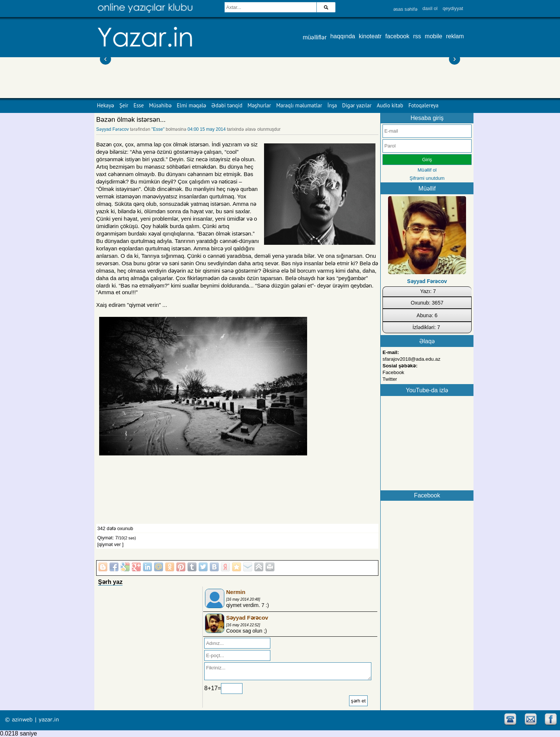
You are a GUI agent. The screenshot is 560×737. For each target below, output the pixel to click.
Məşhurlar (259, 105)
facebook (398, 36)
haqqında (343, 36)
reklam (455, 36)
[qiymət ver (109, 544)
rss (417, 36)
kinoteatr (370, 36)
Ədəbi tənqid (227, 105)
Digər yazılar (357, 105)
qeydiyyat (453, 8)
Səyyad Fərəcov (113, 129)
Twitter (390, 379)
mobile (434, 36)
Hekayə (105, 105)
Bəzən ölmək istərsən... (131, 120)
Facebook (393, 372)
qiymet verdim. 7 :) (248, 605)
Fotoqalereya (424, 105)
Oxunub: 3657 (427, 303)
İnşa (332, 105)
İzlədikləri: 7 (426, 327)
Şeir (124, 105)
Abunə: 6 (427, 315)
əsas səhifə (405, 9)
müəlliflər (315, 37)
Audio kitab (390, 105)
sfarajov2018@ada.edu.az (411, 359)
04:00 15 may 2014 (207, 129)
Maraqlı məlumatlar (299, 105)
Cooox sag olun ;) (247, 631)
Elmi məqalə (191, 105)
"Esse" (158, 129)
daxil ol (430, 8)
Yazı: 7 (428, 291)
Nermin (236, 592)
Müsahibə (160, 105)
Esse (139, 105)
